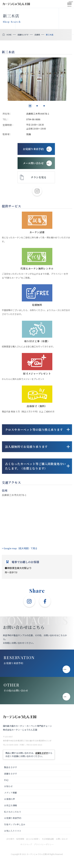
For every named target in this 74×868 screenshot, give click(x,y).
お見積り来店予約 (13, 663)
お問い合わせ (62, 839)
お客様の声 (9, 799)
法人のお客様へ (33, 839)
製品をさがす (11, 767)
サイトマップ (26, 844)
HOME (9, 35)
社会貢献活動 (48, 839)
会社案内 (10, 839)
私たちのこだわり (13, 812)
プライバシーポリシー (44, 844)
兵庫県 (37, 35)
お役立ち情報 (11, 805)
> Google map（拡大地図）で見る (20, 548)
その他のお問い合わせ (16, 691)
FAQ (6, 780)
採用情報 (20, 839)
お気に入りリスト (13, 831)
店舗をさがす (23, 35)
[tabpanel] (37, 79)
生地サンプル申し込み (15, 824)
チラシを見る (39, 177)
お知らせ (8, 786)
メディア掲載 (10, 793)
